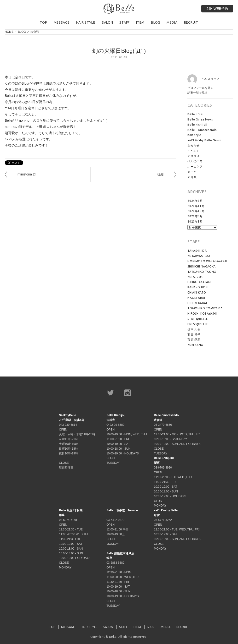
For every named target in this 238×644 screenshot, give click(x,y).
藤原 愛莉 (194, 340)
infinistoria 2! (26, 174)
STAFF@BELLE (198, 319)
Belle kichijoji (197, 125)
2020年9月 (195, 216)
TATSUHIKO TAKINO (202, 272)
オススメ (193, 156)
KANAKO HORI (198, 287)
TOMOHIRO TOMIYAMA (205, 308)
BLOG (22, 32)
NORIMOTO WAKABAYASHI (207, 261)
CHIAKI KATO (197, 292)
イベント (193, 151)
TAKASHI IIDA (197, 251)
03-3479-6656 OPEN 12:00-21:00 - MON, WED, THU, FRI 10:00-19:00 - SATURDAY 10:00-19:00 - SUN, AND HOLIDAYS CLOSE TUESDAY (177, 434)
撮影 (161, 174)
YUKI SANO (195, 345)
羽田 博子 (194, 335)
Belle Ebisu (195, 114)
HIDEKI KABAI (197, 303)
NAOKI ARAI (196, 298)
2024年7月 (195, 201)
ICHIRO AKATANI (199, 282)
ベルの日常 (195, 161)
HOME (9, 32)
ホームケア (195, 166)
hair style (194, 135)
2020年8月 (195, 221)
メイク (192, 172)
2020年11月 (196, 206)
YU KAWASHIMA (199, 256)
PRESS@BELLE (198, 324)
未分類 (35, 32)
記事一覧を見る (197, 93)
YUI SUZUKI (195, 277)
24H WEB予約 (217, 9)
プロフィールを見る (200, 88)
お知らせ (193, 145)
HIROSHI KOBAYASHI (202, 314)
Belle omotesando (202, 130)
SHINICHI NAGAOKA (202, 266)
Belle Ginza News (200, 119)
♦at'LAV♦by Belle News (204, 140)
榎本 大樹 (194, 329)
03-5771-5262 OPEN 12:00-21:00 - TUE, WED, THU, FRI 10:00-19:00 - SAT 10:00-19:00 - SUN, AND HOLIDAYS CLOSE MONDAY (177, 529)
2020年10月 (196, 211)
